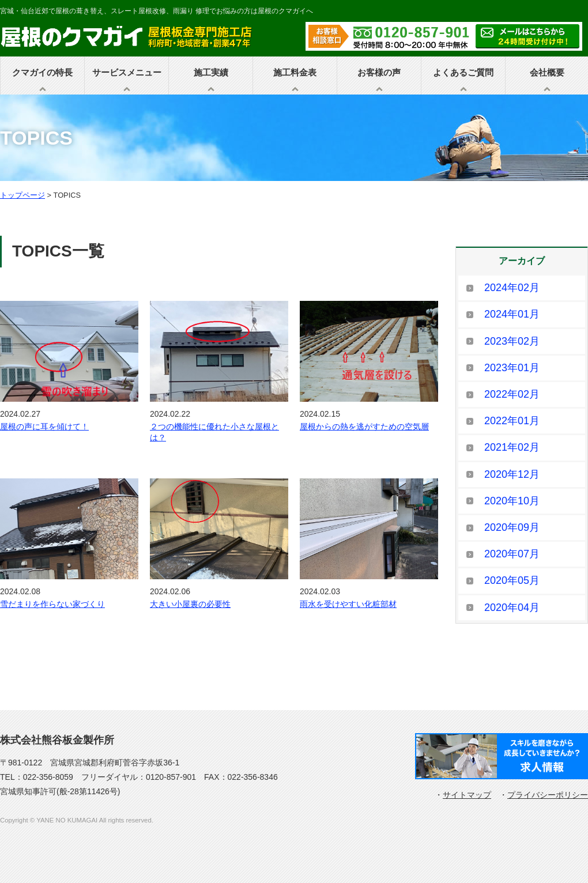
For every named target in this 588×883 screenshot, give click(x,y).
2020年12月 (512, 474)
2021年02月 (512, 447)
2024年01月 (512, 314)
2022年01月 (512, 421)
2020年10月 (512, 501)
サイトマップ (467, 795)
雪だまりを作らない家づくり (52, 604)
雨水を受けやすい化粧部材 (348, 604)
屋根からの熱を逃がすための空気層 (364, 427)
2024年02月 (512, 288)
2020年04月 (512, 607)
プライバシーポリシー (548, 795)
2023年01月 (512, 368)
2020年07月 (512, 554)
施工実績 (211, 72)
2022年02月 (512, 394)
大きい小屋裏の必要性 (190, 604)
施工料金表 (295, 72)
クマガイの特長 (42, 72)
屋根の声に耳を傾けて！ (44, 427)
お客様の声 (379, 72)
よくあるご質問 (463, 72)
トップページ (22, 195)
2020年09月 (512, 527)
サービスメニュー (127, 72)
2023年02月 (512, 341)
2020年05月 (512, 580)
